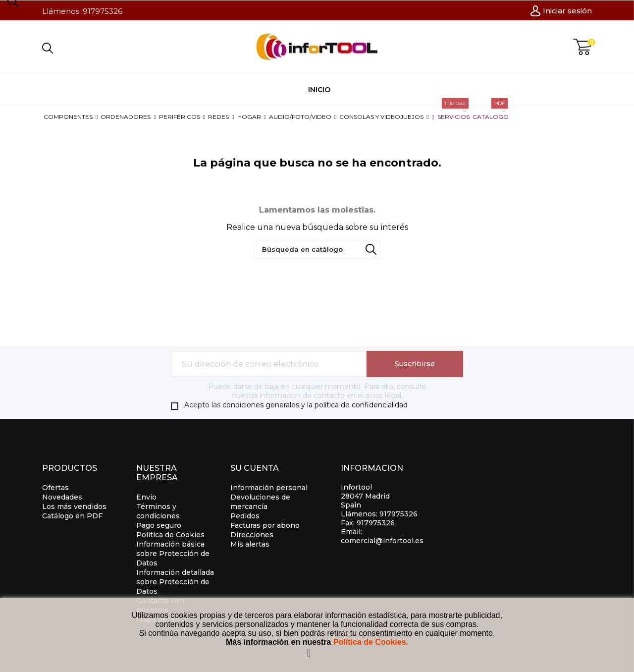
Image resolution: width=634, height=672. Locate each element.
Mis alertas (250, 544)
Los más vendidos (74, 506)
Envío (146, 497)
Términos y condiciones (158, 511)
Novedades (62, 497)
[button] (71, 117)
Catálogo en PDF (72, 516)
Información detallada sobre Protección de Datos (175, 582)
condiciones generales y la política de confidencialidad (315, 405)
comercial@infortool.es (382, 541)
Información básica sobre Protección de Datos (173, 554)
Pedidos (245, 516)
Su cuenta (255, 468)
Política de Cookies (170, 535)
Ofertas (55, 488)
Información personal (269, 488)
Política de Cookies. (371, 642)
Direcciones (252, 535)
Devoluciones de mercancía (260, 502)
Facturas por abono (265, 525)
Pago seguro (159, 525)
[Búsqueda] (317, 249)
